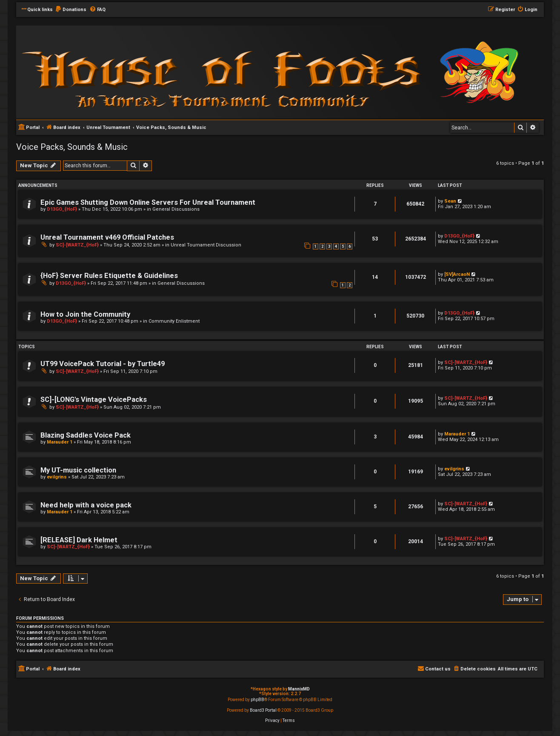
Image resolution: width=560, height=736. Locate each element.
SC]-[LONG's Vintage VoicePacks (94, 400)
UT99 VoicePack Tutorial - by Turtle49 (103, 364)
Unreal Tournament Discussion (206, 245)
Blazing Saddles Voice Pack (86, 435)
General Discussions (176, 209)
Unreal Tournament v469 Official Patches (107, 237)
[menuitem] (71, 10)
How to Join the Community (85, 314)
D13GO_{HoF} (62, 209)
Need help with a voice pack (86, 505)
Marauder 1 (60, 442)
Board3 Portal (263, 710)
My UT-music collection (78, 470)
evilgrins (57, 477)
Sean (450, 201)
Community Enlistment (174, 321)
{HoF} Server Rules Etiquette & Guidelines (109, 276)
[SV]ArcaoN (457, 274)
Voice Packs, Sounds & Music (72, 147)
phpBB (257, 700)
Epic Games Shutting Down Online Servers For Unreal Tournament (148, 202)
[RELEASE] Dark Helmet (79, 540)
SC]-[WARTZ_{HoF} (77, 245)
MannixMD (299, 689)
